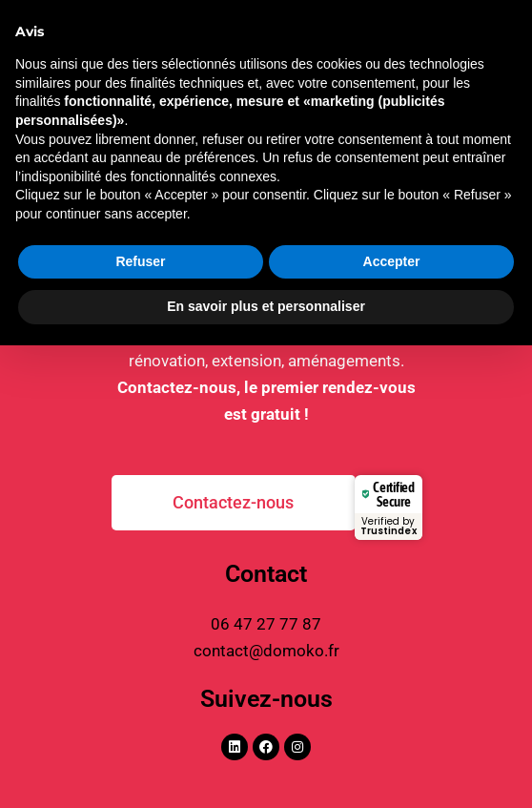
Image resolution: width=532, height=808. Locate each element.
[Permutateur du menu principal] (492, 53)
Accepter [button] (392, 724)
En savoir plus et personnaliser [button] (266, 769)
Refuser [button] (140, 724)
